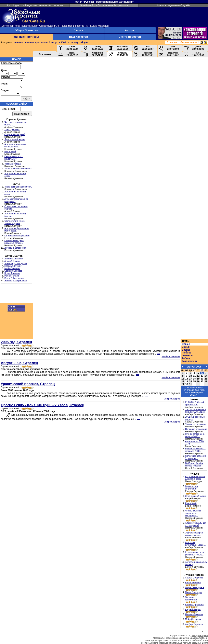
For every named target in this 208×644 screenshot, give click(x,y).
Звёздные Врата (200, 635)
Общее (186, 344)
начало (19, 43)
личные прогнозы (36, 43)
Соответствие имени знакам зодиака (15, 222)
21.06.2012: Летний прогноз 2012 (195, 403)
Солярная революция (196, 429)
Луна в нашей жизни (15, 139)
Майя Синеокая (12, 268)
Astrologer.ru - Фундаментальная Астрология (35, 5)
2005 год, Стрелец (16, 342)
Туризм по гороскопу (195, 424)
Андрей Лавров (12, 261)
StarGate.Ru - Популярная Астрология (104, 5)
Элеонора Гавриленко (16, 281)
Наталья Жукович (13, 266)
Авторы (130, 30)
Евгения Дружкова (194, 605)
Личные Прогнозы (26, 37)
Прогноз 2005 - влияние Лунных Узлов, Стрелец (43, 405)
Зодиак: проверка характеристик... (194, 534)
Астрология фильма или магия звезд (195, 478)
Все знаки (45, 54)
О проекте (172, 42)
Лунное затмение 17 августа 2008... (195, 435)
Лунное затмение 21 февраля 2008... (195, 450)
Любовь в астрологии (15, 248)
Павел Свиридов (193, 592)
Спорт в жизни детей (15, 134)
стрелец (73, 43)
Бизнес (186, 350)
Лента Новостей (130, 37)
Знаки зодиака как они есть (18, 169)
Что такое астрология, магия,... (195, 544)
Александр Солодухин (16, 263)
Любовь (187, 353)
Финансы (187, 355)
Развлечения (190, 361)
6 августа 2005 (57, 43)
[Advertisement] (16, 294)
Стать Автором (188, 42)
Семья (186, 347)
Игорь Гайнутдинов (14, 278)
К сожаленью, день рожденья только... (14, 242)
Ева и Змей (10, 151)
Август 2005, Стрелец (19, 363)
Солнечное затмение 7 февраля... (196, 457)
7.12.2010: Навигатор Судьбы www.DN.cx (196, 411)
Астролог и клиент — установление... (15, 145)
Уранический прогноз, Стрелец (28, 384)
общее (84, 43)
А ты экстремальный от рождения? (195, 524)
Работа (186, 358)
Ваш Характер (78, 37)
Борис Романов (12, 273)
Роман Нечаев (12, 276)
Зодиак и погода (13, 164)
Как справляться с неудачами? (14, 158)
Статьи (78, 30)
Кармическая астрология (17, 236)
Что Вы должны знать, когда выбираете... (193, 513)
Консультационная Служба (173, 5)
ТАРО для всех (12, 129)
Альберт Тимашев (14, 259)
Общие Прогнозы (27, 30)
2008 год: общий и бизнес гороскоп (194, 464)
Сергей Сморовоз (13, 271)
